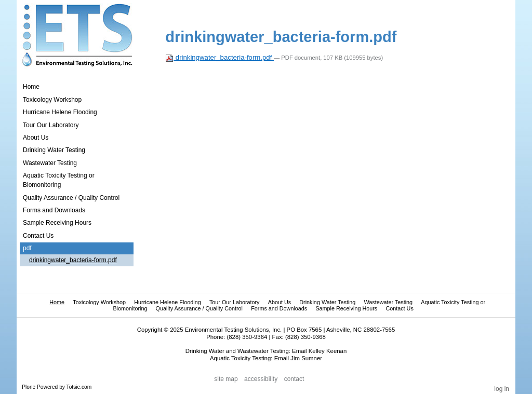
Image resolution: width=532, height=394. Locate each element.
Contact (294, 379)
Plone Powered (40, 387)
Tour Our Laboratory (235, 302)
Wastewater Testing (388, 302)
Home (31, 87)
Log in (502, 389)
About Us (280, 302)
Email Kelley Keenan (319, 351)
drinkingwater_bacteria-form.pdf (220, 57)
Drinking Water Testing (327, 302)
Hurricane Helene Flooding (167, 302)
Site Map (226, 379)
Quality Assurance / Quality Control (199, 308)
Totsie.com (79, 387)
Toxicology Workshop (99, 302)
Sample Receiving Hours (346, 308)
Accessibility (261, 379)
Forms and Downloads (279, 308)
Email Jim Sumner (298, 358)
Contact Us (399, 308)
